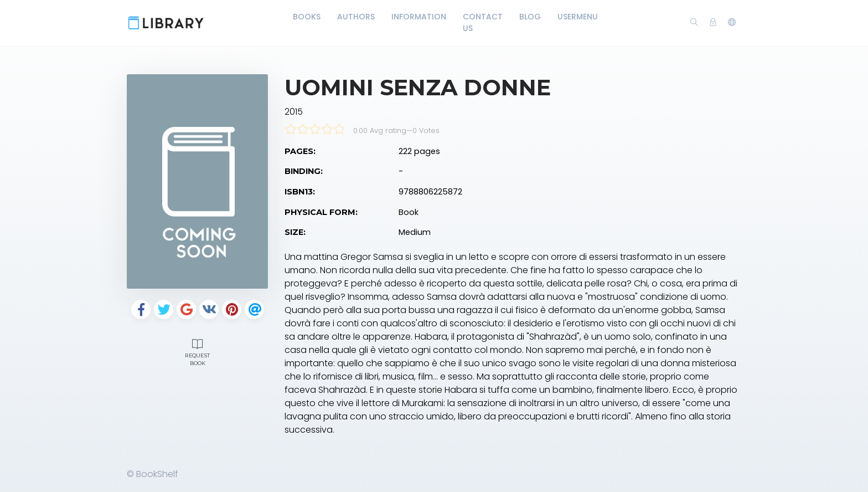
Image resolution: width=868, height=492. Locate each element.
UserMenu (578, 17)
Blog (530, 17)
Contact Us (483, 22)
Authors (356, 17)
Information (419, 17)
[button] (732, 23)
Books (307, 17)
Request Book (197, 351)
